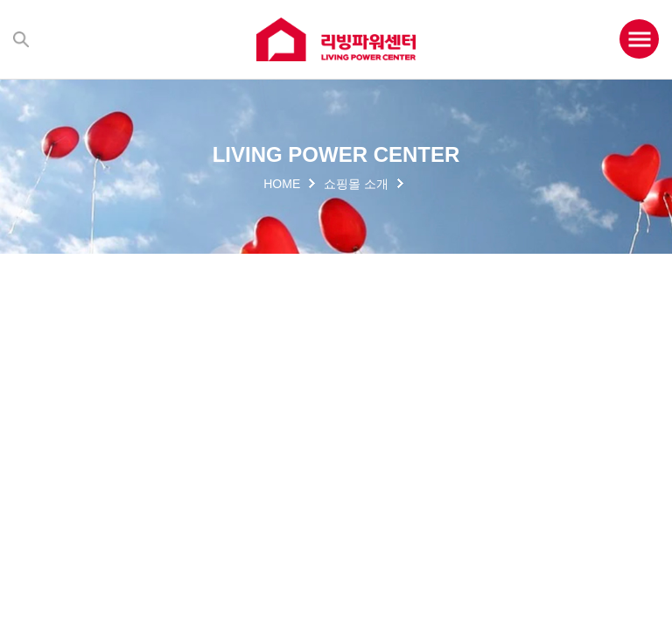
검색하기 (21, 39)
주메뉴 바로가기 (0, 0)
